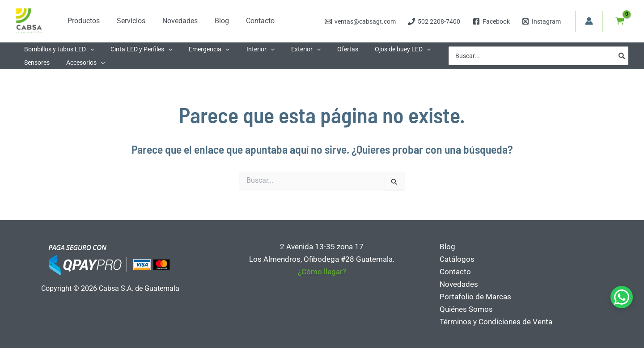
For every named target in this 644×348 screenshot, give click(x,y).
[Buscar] (622, 56)
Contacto (455, 272)
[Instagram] (541, 21)
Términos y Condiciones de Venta (496, 322)
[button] (88, 49)
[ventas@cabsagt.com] (360, 21)
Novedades (458, 284)
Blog (447, 247)
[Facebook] (491, 21)
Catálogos (457, 259)
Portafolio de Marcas (475, 297)
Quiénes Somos (466, 309)
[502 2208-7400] (434, 21)
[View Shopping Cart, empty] (620, 21)
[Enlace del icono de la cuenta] (589, 21)
